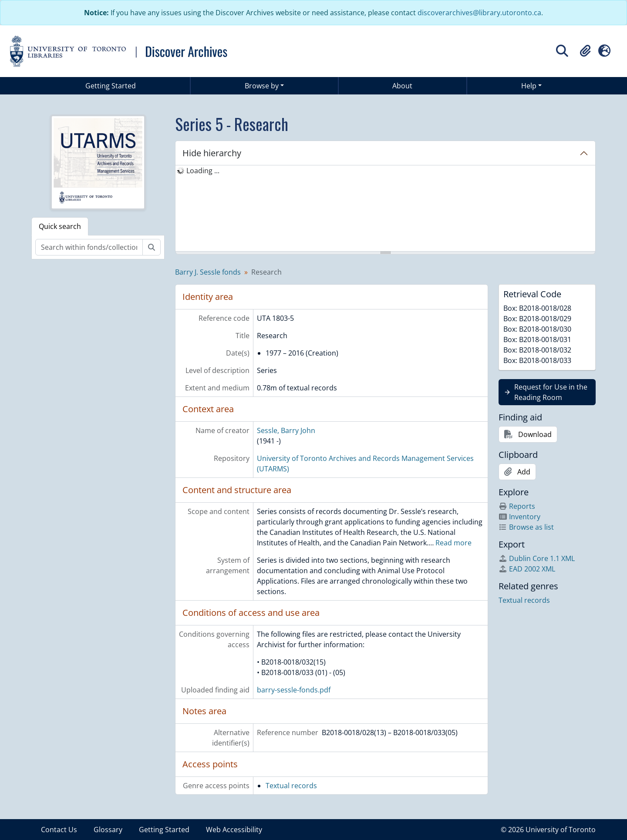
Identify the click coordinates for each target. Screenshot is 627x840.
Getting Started (111, 86)
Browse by (262, 86)
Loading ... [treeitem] (203, 171)
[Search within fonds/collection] (89, 247)
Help (529, 86)
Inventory (519, 517)
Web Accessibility (234, 830)
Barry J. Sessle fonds (208, 272)
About (402, 86)
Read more (453, 543)
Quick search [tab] (60, 226)
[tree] (385, 209)
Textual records (291, 786)
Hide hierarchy (212, 153)
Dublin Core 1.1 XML (537, 558)
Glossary (108, 830)
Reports (517, 506)
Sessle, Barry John (286, 430)
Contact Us (59, 830)
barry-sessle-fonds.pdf (294, 690)
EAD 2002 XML (527, 569)
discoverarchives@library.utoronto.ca (479, 13)
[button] (585, 51)
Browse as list (526, 527)
